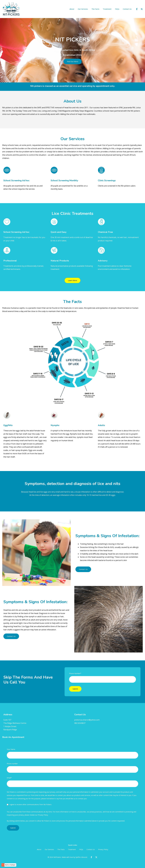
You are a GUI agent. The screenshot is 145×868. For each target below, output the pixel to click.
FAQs (117, 9)
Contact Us (127, 9)
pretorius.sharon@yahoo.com (87, 720)
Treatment (107, 9)
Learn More (72, 280)
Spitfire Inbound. (82, 857)
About (72, 9)
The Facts (95, 9)
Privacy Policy (103, 849)
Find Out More (73, 61)
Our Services (83, 9)
